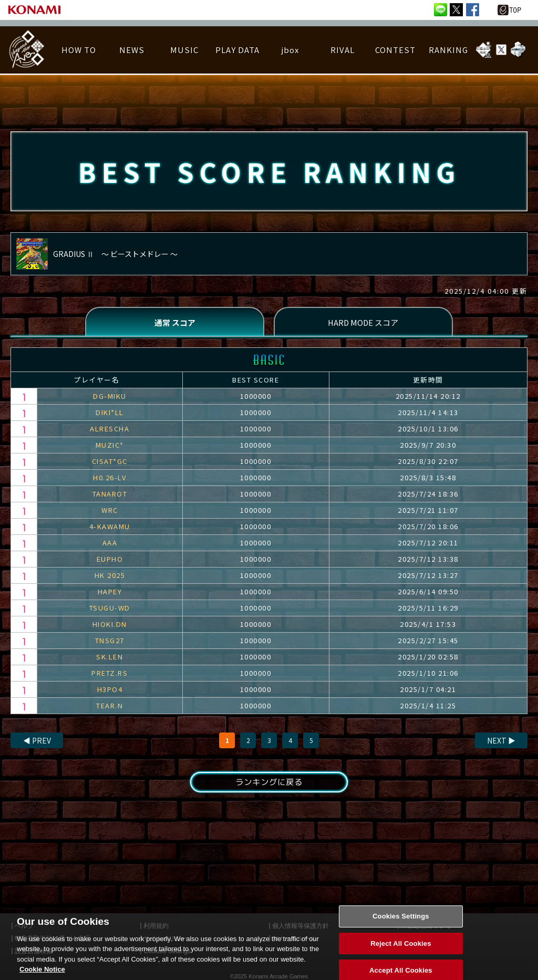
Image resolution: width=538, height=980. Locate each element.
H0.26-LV (110, 480)
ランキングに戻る (269, 785)
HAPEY (110, 594)
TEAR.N (110, 708)
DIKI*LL (110, 415)
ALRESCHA (110, 431)
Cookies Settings (401, 925)
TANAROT (110, 496)
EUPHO (110, 561)
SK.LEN (110, 659)
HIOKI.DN (110, 627)
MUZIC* (110, 447)
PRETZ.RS (110, 675)
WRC (110, 513)
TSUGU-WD (110, 610)
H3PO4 (110, 692)
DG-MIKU (110, 399)
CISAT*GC (110, 464)
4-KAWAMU (110, 529)
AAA (110, 545)
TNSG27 (110, 643)
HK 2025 (110, 578)
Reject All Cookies (401, 952)
